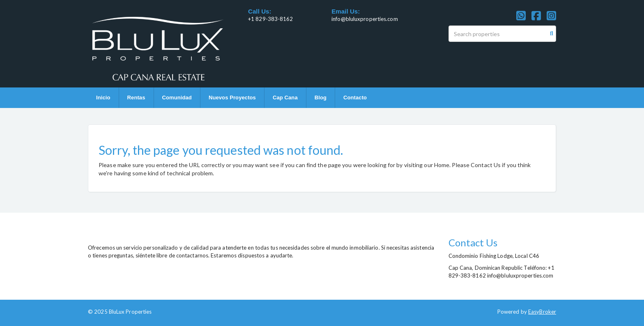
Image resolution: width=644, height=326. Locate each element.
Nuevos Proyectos (232, 98)
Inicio (103, 98)
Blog (321, 98)
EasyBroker (542, 312)
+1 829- (258, 19)
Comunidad (177, 98)
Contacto (355, 98)
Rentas (136, 98)
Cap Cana (285, 98)
